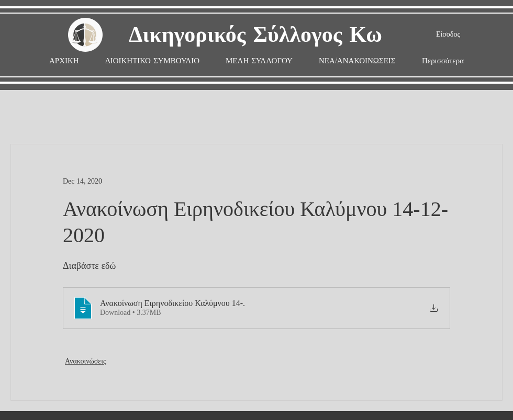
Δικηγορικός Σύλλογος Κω (255, 35)
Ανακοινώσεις (86, 361)
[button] (259, 61)
